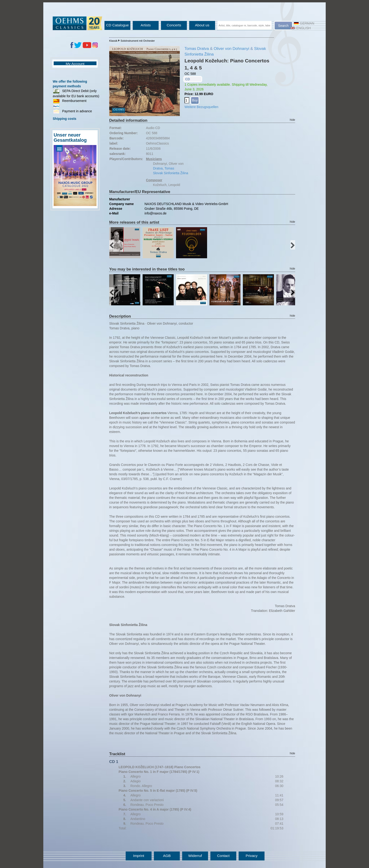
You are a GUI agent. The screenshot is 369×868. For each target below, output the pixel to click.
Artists (146, 25)
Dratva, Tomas (164, 168)
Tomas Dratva (197, 49)
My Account (75, 64)
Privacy (252, 856)
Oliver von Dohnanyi (231, 49)
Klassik (113, 41)
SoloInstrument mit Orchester (138, 41)
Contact (223, 856)
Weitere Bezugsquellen (201, 107)
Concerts (174, 25)
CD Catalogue (118, 25)
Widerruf (195, 856)
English (301, 28)
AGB (167, 856)
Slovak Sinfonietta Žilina (170, 173)
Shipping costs (64, 119)
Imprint (138, 856)
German (304, 23)
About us (202, 25)
